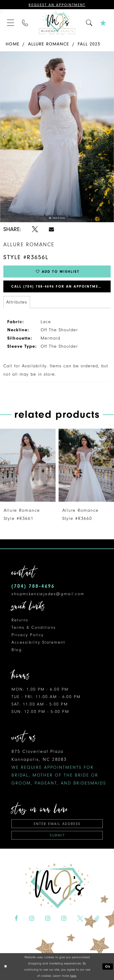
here (73, 976)
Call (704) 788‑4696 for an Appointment (58, 286)
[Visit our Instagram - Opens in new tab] (32, 918)
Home (12, 44)
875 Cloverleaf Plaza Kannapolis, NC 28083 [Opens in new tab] (59, 767)
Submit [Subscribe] (57, 835)
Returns (20, 620)
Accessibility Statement (38, 642)
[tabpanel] (57, 137)
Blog (17, 650)
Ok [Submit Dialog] (108, 966)
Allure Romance (49, 44)
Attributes (17, 302)
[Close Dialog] (5, 967)
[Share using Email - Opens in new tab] (51, 229)
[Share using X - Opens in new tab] (35, 229)
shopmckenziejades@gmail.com (48, 594)
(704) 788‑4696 (33, 586)
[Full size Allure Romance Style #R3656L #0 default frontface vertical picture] (57, 137)
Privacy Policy (28, 635)
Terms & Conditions (34, 627)
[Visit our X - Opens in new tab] (80, 918)
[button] (11, 23)
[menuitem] (11, 23)
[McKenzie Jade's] (57, 23)
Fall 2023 (89, 44)
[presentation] (28, 465)
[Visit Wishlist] (103, 23)
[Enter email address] (57, 824)
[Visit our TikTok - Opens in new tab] (97, 918)
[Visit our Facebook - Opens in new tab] (16, 918)
